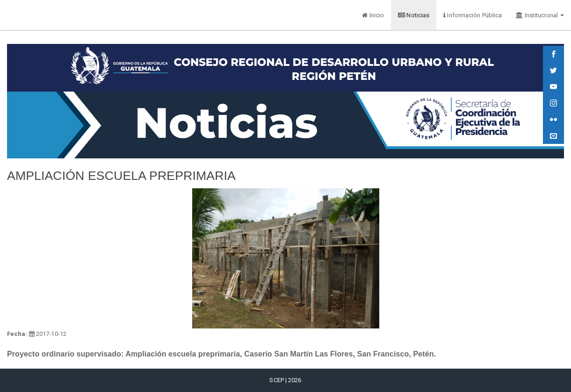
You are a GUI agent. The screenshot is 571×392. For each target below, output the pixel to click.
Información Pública (473, 15)
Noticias (414, 15)
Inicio (373, 15)
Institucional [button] (540, 15)
